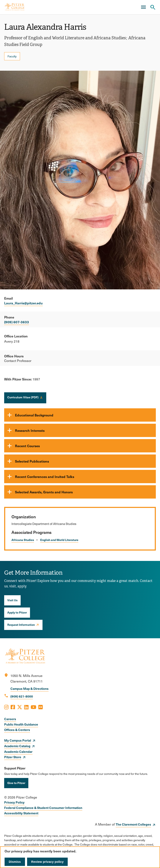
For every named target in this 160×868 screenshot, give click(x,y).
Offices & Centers (17, 730)
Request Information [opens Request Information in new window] (21, 625)
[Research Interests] (80, 430)
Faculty (12, 56)
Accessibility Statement (21, 813)
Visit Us (12, 600)
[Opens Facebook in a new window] (13, 707)
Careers (10, 719)
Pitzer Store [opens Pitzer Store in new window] (13, 757)
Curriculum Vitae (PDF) (23, 397)
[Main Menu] (143, 7)
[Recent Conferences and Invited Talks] (80, 477)
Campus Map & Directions (29, 688)
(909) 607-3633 (17, 322)
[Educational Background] (80, 415)
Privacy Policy (14, 802)
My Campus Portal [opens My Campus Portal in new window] (18, 740)
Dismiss (15, 862)
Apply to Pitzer (17, 612)
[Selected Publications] (80, 461)
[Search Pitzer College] (153, 7)
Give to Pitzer (16, 783)
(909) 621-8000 (22, 696)
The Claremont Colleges (133, 824)
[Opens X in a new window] (20, 707)
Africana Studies (23, 540)
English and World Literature (59, 540)
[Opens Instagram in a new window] (6, 707)
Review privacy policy (47, 862)
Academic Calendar (18, 751)
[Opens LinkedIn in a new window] (26, 707)
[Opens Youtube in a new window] (33, 707)
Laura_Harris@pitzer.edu (23, 303)
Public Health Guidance (21, 724)
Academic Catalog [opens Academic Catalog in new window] (17, 746)
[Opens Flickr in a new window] (41, 707)
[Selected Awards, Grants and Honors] (80, 492)
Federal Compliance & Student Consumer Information (43, 808)
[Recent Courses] (80, 446)
